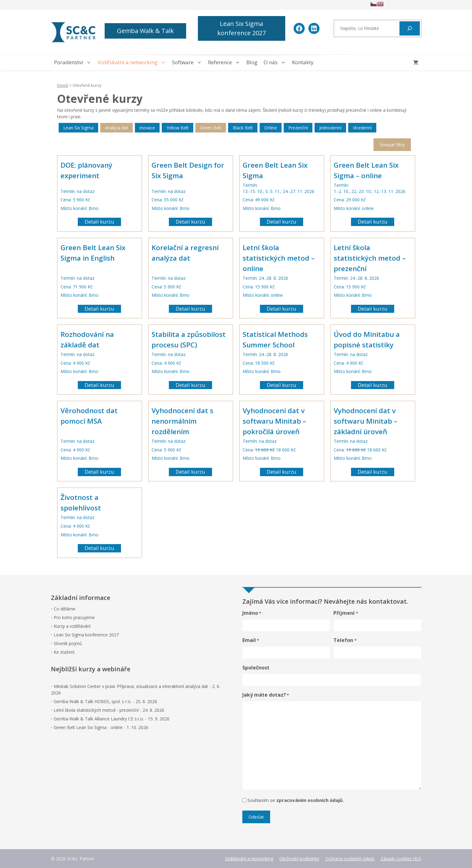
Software (188, 62)
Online (271, 128)
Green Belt (211, 128)
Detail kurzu (99, 222)
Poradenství (74, 62)
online (368, 208)
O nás (276, 62)
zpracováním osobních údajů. (310, 800)
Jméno (252, 613)
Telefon (345, 640)
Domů (63, 85)
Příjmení (346, 613)
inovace (147, 128)
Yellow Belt (178, 128)
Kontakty (303, 62)
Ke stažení (64, 652)
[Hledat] (410, 28)
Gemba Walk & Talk (145, 31)
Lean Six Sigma (78, 128)
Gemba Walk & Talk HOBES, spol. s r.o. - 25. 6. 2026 (105, 701)
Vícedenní (362, 128)
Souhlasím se (296, 800)
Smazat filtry (392, 145)
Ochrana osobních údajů (350, 859)
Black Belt (243, 128)
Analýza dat (117, 128)
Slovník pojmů (68, 643)
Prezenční (298, 128)
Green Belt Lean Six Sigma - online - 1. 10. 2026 (101, 727)
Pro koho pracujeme (74, 617)
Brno (94, 208)
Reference (226, 62)
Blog (252, 62)
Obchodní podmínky (299, 859)
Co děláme (65, 609)
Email (251, 640)
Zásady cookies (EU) (401, 859)
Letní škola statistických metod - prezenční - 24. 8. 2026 (109, 710)
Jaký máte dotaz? (266, 695)
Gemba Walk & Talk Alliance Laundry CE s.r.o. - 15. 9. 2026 (112, 719)
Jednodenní (330, 128)
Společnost (256, 668)
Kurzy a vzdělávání (72, 626)
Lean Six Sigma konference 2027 (242, 28)
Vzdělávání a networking (133, 62)
